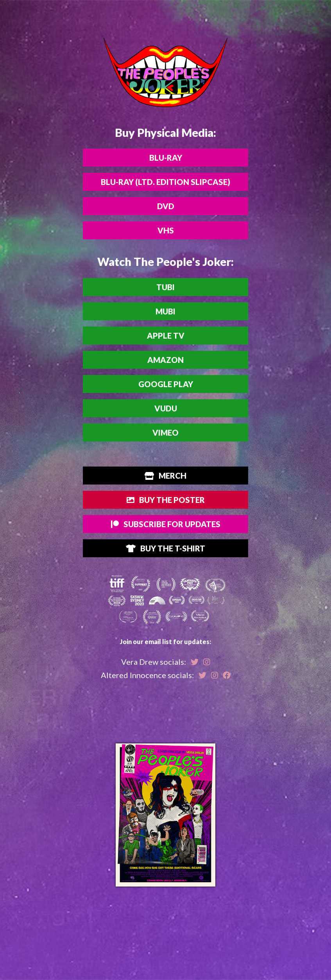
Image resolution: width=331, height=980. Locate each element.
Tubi (165, 287)
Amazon (165, 360)
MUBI (165, 311)
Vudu (166, 408)
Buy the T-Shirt (165, 548)
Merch (165, 476)
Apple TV (166, 336)
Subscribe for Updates (166, 524)
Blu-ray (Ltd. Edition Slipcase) (165, 182)
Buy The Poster (166, 500)
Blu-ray (166, 158)
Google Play (166, 384)
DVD (166, 206)
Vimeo (165, 433)
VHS (166, 230)
